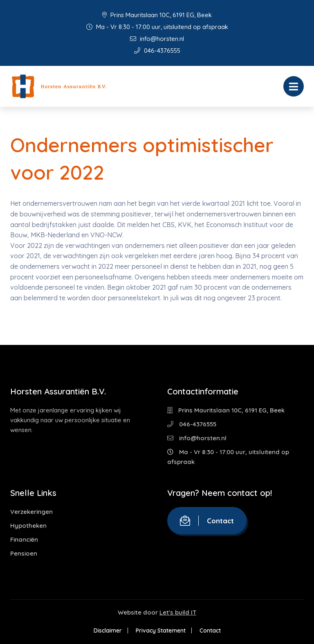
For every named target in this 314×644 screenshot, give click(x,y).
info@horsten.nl (157, 39)
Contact (207, 521)
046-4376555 (157, 51)
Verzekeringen (31, 512)
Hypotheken (28, 526)
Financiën (24, 539)
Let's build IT (178, 612)
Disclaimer (108, 630)
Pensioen (24, 553)
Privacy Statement (161, 630)
